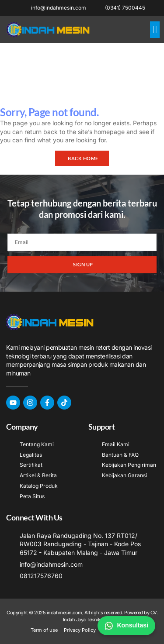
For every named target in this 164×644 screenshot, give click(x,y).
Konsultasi (126, 626)
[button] (155, 30)
